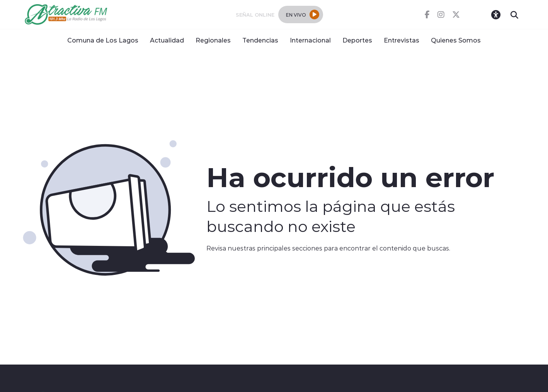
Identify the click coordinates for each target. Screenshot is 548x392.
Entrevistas (402, 40)
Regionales (213, 40)
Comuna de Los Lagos (103, 40)
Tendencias (260, 40)
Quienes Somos (456, 40)
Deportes (357, 40)
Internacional (310, 40)
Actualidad (167, 40)
